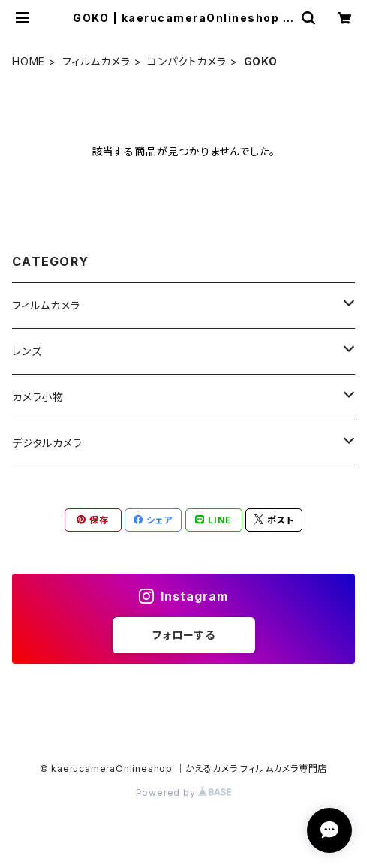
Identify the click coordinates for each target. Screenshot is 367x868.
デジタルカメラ (47, 443)
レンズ (27, 351)
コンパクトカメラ (187, 61)
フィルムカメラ (96, 61)
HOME (29, 61)
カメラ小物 (38, 397)
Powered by (184, 793)
